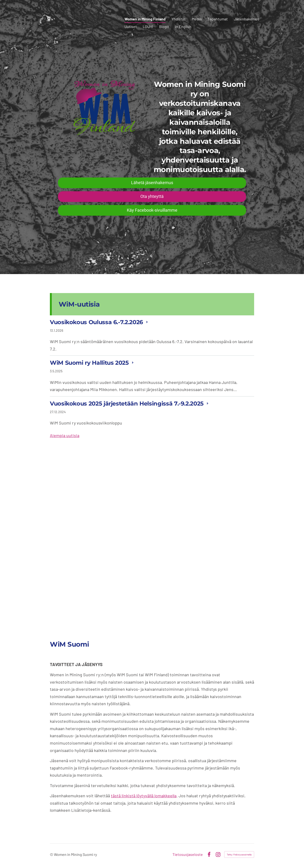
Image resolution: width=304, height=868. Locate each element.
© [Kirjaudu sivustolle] (52, 854)
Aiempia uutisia (65, 435)
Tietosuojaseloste (188, 854)
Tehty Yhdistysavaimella (239, 854)
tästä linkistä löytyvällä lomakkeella (144, 796)
